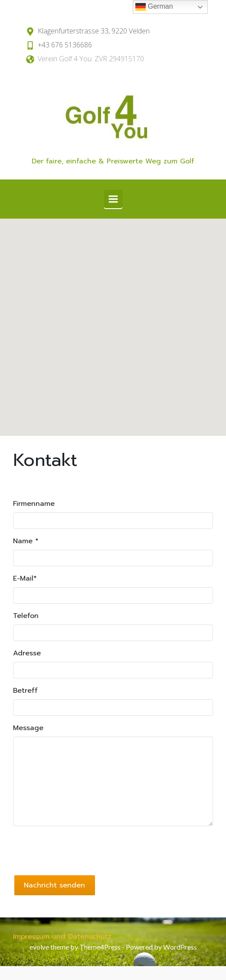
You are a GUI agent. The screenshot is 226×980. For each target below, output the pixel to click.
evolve (39, 947)
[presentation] (79, 850)
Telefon (26, 616)
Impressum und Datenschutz (62, 937)
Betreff (25, 691)
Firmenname (34, 504)
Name (26, 541)
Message (28, 728)
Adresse (27, 653)
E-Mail (25, 578)
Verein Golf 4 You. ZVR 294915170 (91, 59)
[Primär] (113, 199)
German (154, 7)
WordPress (180, 947)
